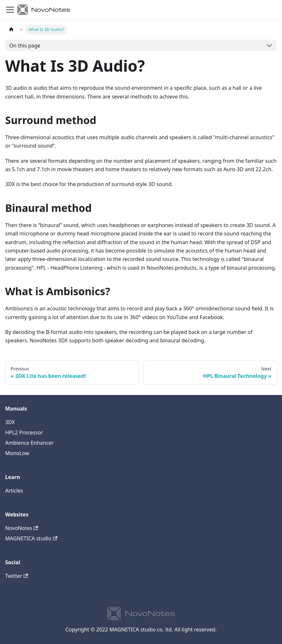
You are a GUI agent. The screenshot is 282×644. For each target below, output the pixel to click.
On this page (25, 46)
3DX (10, 422)
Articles (14, 491)
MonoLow (17, 453)
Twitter (17, 576)
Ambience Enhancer (29, 443)
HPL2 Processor (24, 432)
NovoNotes (22, 528)
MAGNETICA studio (31, 538)
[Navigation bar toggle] (10, 10)
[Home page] (11, 30)
